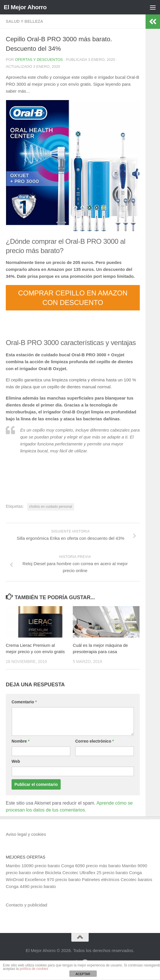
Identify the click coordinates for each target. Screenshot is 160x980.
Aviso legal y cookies (26, 834)
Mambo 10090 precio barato (33, 866)
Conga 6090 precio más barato (91, 866)
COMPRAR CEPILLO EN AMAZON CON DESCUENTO (73, 298)
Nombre (21, 741)
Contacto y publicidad (26, 905)
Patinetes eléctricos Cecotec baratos (117, 879)
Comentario (24, 702)
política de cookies (34, 969)
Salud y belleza (24, 21)
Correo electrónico (94, 741)
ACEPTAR (83, 974)
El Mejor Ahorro (25, 7)
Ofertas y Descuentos (39, 60)
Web (16, 761)
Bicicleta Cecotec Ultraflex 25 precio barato (86, 873)
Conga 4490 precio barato (31, 886)
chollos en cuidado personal (51, 507)
